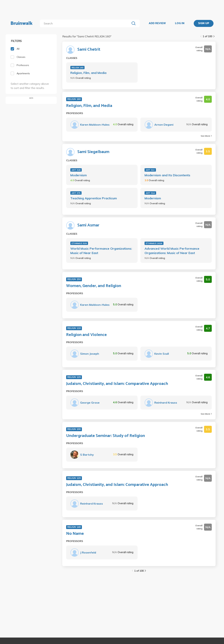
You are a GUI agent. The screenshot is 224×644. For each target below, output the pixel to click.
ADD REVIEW (157, 23)
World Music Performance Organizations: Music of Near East (101, 251)
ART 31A (150, 193)
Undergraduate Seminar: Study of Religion (106, 436)
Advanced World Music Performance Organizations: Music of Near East (172, 251)
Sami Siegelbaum (93, 152)
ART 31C (150, 170)
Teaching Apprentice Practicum (94, 198)
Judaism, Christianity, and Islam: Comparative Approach (117, 384)
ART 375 (76, 193)
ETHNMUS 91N (79, 243)
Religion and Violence (86, 335)
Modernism (79, 175)
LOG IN (180, 23)
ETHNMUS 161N (154, 243)
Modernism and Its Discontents (167, 175)
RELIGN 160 (77, 68)
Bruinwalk (22, 23)
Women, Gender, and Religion (94, 286)
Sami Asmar (88, 225)
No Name (75, 534)
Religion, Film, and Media (88, 73)
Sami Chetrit (89, 50)
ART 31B (76, 170)
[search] (86, 23)
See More (206, 136)
